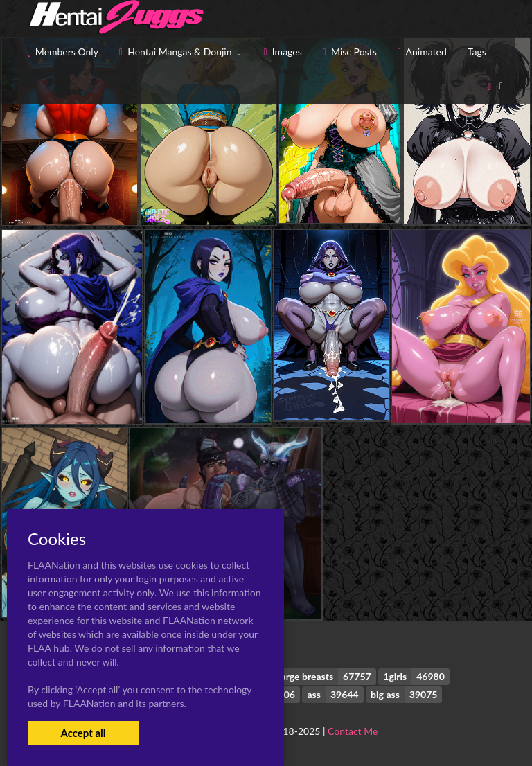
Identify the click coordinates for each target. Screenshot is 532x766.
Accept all (83, 733)
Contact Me (353, 731)
